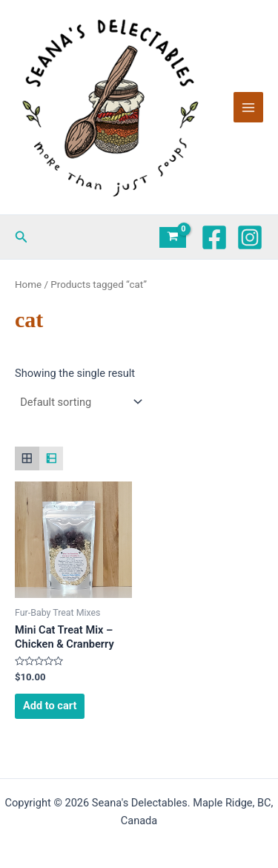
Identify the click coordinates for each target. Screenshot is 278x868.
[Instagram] (250, 237)
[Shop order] (80, 402)
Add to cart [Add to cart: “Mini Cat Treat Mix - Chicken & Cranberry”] (50, 706)
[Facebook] (214, 237)
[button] (21, 237)
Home (28, 285)
